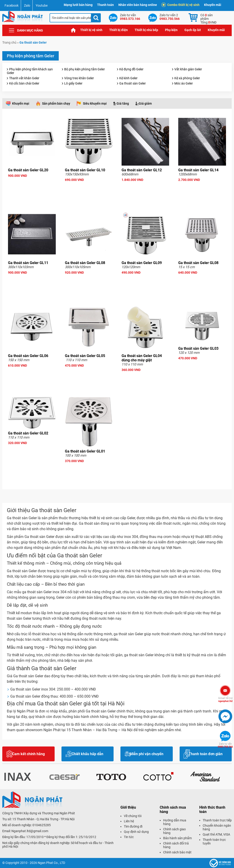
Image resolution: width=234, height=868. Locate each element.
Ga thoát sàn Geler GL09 (142, 263)
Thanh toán (105, 5)
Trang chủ (73, 30)
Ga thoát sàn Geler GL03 (198, 348)
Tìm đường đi (133, 826)
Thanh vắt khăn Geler (24, 78)
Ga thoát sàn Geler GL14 (198, 170)
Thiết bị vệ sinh (91, 30)
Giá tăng (123, 103)
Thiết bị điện (118, 30)
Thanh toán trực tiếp (217, 820)
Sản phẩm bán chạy (56, 103)
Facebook (12, 5)
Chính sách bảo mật (177, 852)
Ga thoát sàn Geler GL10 (85, 170)
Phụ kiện (171, 30)
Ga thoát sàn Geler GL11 (28, 263)
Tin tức (129, 837)
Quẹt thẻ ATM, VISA (216, 834)
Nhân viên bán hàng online (138, 5)
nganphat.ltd (225, 700)
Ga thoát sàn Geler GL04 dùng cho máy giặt (142, 358)
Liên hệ (129, 821)
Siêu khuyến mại (95, 103)
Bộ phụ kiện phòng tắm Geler (85, 69)
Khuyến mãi (213, 5)
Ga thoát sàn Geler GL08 (85, 263)
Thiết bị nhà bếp (146, 30)
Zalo (27, 5)
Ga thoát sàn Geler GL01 (85, 451)
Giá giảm (145, 103)
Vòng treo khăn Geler (79, 78)
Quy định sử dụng (136, 832)
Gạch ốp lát (193, 30)
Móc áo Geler (184, 83)
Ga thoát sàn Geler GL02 (28, 433)
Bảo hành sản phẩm (177, 838)
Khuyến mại (21, 103)
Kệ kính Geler (128, 78)
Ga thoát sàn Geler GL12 (142, 170)
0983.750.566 (225, 745)
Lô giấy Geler (73, 83)
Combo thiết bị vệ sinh (181, 5)
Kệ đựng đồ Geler (131, 69)
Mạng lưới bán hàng (78, 5)
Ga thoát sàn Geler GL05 (85, 356)
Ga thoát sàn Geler (133, 83)
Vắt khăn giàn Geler (188, 69)
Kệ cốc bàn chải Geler (24, 83)
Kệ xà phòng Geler (187, 78)
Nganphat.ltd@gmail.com (30, 831)
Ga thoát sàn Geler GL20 (28, 170)
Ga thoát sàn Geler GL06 (28, 356)
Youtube (42, 5)
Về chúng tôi (133, 816)
